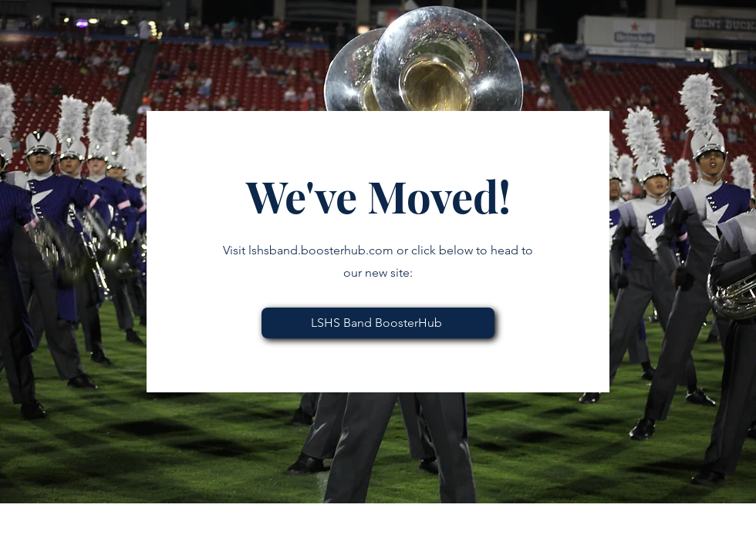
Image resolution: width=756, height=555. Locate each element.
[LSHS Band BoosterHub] (378, 323)
